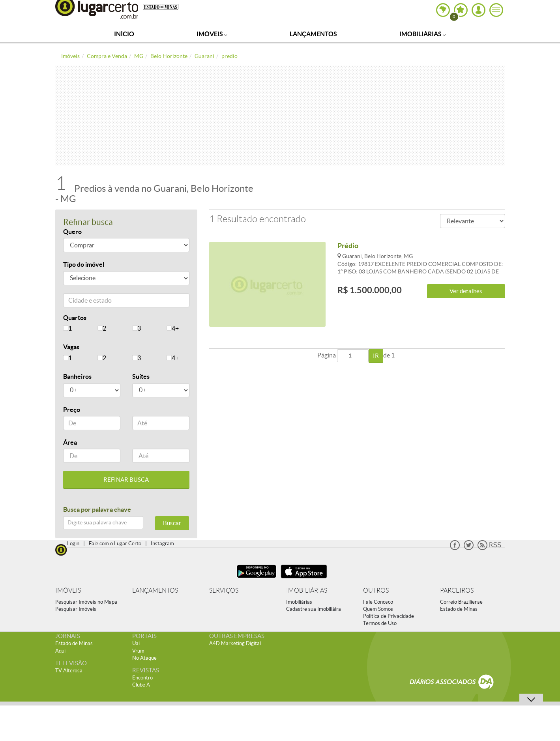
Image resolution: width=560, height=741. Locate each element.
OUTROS (376, 590)
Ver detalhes (466, 291)
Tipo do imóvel (84, 264)
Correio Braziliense (461, 602)
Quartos (75, 318)
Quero (72, 232)
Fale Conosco (378, 602)
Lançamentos (313, 34)
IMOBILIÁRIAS (307, 590)
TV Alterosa (69, 671)
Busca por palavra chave (97, 509)
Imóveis (212, 34)
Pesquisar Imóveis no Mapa (86, 602)
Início (124, 34)
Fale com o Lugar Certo (115, 544)
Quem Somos (378, 609)
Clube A (141, 685)
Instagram (162, 544)
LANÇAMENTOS (155, 590)
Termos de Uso (380, 623)
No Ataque (144, 658)
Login (73, 544)
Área (70, 442)
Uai (136, 643)
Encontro (142, 678)
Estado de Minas (459, 609)
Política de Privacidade (389, 616)
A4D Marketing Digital (235, 643)
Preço (72, 410)
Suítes (141, 376)
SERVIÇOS (224, 590)
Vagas (71, 347)
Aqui (60, 651)
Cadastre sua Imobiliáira (314, 609)
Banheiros (77, 376)
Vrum (138, 651)
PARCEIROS (457, 590)
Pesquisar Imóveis (76, 609)
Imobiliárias (423, 34)
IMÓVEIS (68, 590)
